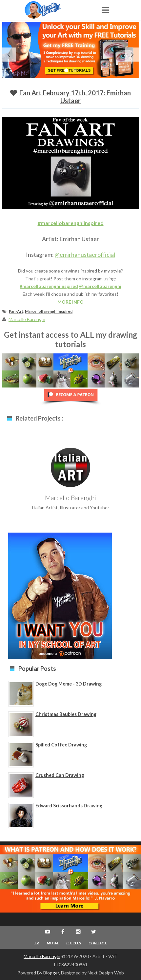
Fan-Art (16, 311)
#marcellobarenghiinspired (71, 223)
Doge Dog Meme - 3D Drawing (69, 684)
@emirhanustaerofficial (85, 254)
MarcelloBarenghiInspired (49, 311)
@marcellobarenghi (100, 286)
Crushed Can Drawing (60, 775)
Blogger (51, 973)
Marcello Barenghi (42, 956)
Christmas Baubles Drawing (66, 714)
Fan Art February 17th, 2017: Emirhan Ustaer (75, 97)
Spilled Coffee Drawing (61, 745)
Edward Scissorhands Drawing (69, 806)
